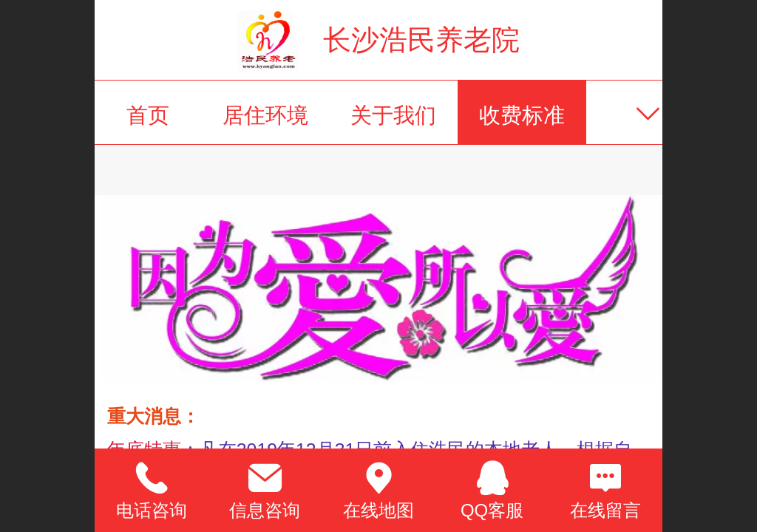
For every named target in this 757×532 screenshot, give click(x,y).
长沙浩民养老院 (421, 40)
